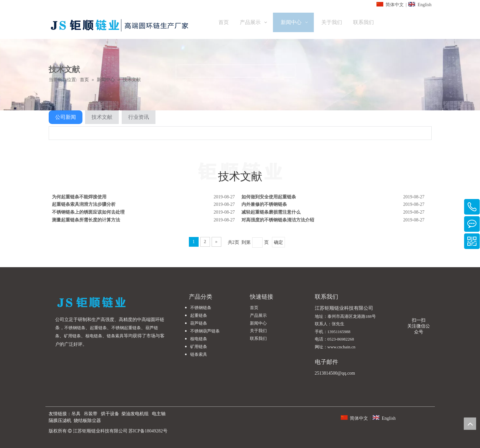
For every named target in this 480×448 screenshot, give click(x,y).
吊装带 (91, 414)
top (470, 424)
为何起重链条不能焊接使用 (79, 197)
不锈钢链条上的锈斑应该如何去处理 (88, 212)
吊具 (76, 414)
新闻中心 (258, 323)
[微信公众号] (419, 312)
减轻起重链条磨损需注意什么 (271, 212)
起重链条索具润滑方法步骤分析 (84, 204)
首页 (254, 308)
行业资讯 (139, 117)
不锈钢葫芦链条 (205, 331)
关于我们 (258, 331)
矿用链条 (72, 336)
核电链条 (94, 336)
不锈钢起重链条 (126, 328)
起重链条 (98, 328)
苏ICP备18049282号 (148, 431)
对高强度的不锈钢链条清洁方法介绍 (278, 220)
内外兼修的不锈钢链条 (264, 204)
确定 (278, 242)
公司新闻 (66, 117)
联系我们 (258, 338)
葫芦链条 (199, 323)
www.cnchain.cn (342, 347)
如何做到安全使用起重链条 (269, 197)
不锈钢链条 (75, 328)
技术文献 (102, 117)
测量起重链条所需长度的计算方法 (86, 220)
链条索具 (115, 336)
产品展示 (258, 315)
